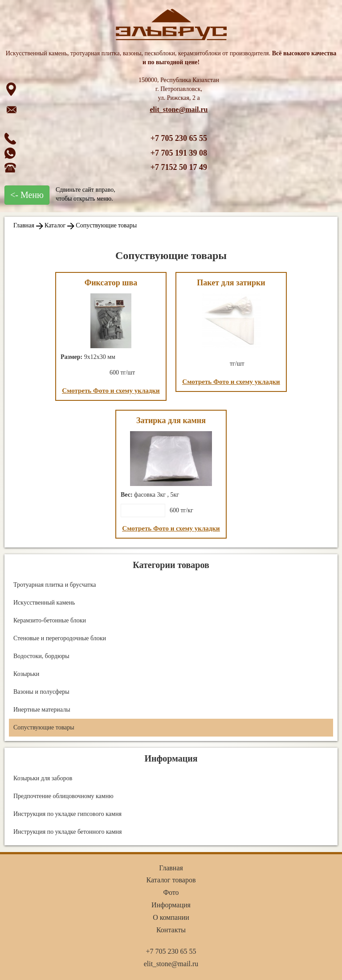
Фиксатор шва (111, 283)
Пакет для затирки (231, 283)
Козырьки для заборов (43, 778)
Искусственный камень (44, 603)
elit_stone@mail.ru (179, 109)
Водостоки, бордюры (41, 656)
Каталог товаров (171, 880)
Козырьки (26, 674)
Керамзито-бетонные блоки (50, 620)
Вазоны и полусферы (41, 692)
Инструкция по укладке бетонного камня (68, 832)
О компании (171, 917)
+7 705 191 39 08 (179, 153)
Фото (171, 892)
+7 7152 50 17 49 (179, 167)
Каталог (55, 225)
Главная (24, 225)
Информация (171, 905)
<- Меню (27, 195)
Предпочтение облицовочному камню (63, 796)
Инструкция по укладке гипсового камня (67, 814)
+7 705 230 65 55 (179, 138)
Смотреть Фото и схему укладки (111, 391)
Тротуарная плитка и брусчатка (55, 585)
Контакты (171, 930)
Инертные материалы (42, 710)
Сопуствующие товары (106, 225)
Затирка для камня (171, 420)
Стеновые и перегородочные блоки (60, 638)
